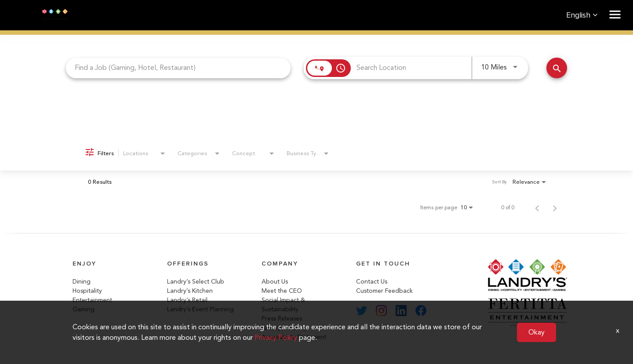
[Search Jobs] (557, 68)
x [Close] (618, 330)
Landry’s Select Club (196, 282)
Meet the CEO (282, 291)
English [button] (582, 15)
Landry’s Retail (187, 300)
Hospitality (87, 291)
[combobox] (178, 68)
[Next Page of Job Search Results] (555, 207)
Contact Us (372, 282)
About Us (275, 282)
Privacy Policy (276, 337)
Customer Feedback (384, 291)
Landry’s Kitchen (190, 291)
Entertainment (92, 300)
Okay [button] (537, 332)
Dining (82, 282)
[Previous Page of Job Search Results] (537, 207)
